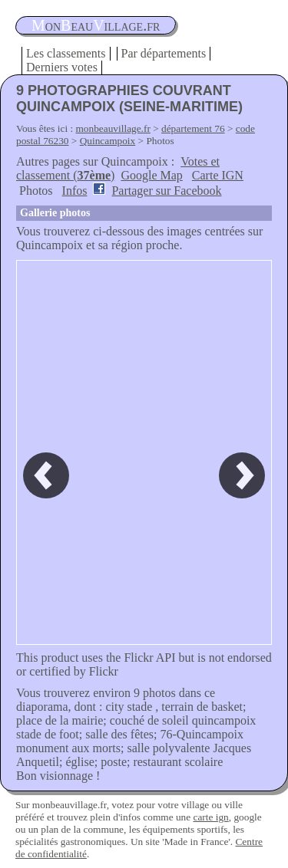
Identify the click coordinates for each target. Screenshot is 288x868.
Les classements (66, 53)
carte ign (210, 817)
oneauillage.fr (96, 25)
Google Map (151, 175)
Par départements (164, 53)
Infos (75, 191)
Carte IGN (218, 175)
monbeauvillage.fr (113, 128)
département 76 (193, 128)
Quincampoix (108, 141)
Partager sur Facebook (166, 191)
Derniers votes (62, 67)
